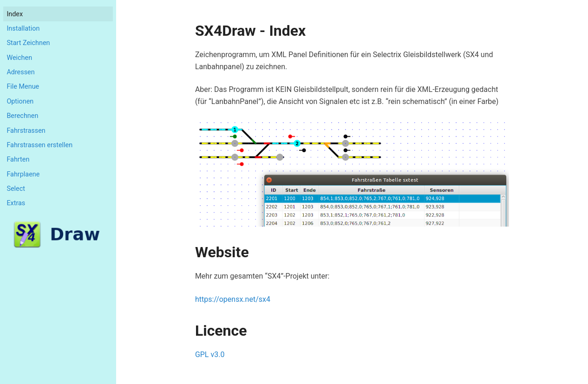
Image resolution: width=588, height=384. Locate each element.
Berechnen (22, 116)
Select (16, 189)
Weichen (19, 58)
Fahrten (18, 159)
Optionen (20, 101)
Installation (23, 29)
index (15, 14)
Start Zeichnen (28, 43)
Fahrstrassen (26, 131)
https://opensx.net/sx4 (233, 299)
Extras (16, 203)
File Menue (23, 87)
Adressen (20, 72)
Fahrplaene (23, 174)
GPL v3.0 (210, 355)
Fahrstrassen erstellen (39, 145)
